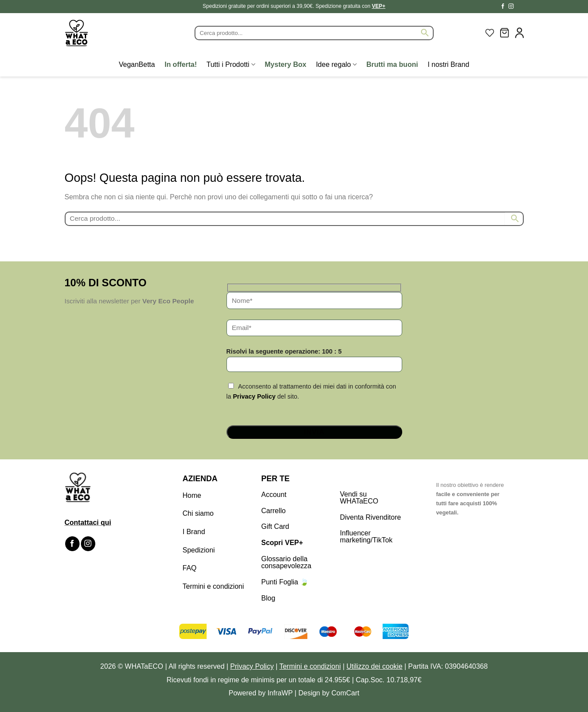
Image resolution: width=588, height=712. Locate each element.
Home (192, 495)
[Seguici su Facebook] (503, 7)
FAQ (190, 568)
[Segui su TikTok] (519, 7)
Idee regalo (336, 64)
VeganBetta (137, 64)
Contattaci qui (88, 523)
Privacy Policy (254, 396)
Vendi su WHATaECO (359, 498)
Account (274, 495)
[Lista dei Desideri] (490, 33)
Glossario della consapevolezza (287, 562)
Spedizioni (199, 550)
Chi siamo (198, 513)
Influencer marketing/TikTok (366, 537)
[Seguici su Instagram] (511, 7)
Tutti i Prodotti (231, 64)
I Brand (194, 532)
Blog (268, 598)
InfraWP (280, 693)
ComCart (345, 693)
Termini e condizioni (214, 586)
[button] (504, 33)
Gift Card (275, 526)
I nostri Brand (448, 64)
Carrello (274, 511)
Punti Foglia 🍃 (285, 582)
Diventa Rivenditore (371, 517)
